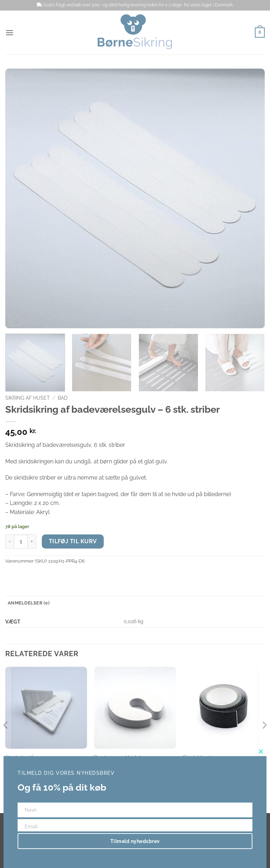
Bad (63, 398)
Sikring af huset (28, 398)
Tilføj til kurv (73, 541)
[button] (9, 33)
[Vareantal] (21, 541)
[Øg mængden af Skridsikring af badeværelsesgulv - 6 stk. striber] (32, 541)
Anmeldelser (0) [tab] (29, 603)
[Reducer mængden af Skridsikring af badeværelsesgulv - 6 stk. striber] (9, 541)
